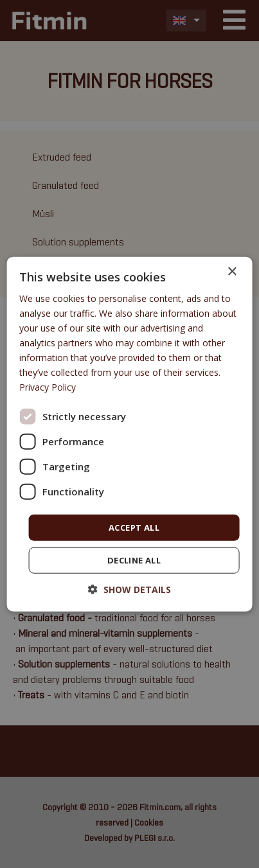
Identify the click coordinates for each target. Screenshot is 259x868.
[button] (129, 589)
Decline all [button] (134, 560)
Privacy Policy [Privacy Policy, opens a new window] (48, 387)
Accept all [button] (134, 527)
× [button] (232, 271)
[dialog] (129, 434)
